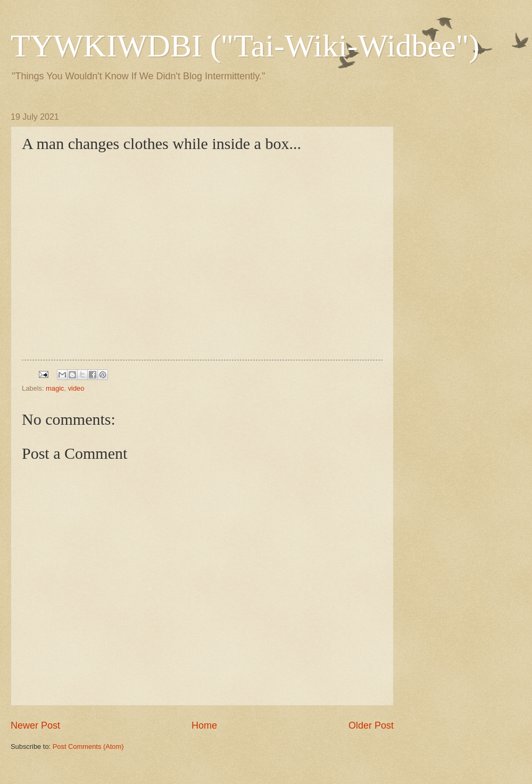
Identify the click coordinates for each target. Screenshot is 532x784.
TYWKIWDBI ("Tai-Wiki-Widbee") (245, 46)
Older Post (371, 725)
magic (55, 388)
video (76, 388)
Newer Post (35, 725)
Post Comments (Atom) (88, 746)
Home (204, 725)
